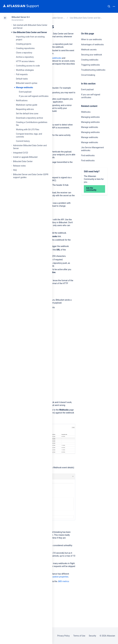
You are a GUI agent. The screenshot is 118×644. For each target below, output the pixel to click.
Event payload (25, 92)
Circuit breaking (88, 75)
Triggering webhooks (90, 65)
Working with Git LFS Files (28, 129)
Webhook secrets (89, 50)
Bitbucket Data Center (23, 161)
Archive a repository (25, 57)
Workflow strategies (25, 70)
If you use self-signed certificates (34, 96)
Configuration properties (57, 577)
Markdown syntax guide (27, 105)
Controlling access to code (28, 66)
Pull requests (22, 74)
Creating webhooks (90, 60)
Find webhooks (88, 155)
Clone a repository (24, 53)
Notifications (22, 100)
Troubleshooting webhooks (93, 70)
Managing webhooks (90, 117)
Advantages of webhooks (92, 45)
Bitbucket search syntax (27, 83)
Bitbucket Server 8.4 (21, 17)
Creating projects (24, 44)
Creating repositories (25, 48)
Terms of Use (79, 636)
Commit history (23, 141)
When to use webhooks (91, 39)
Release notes (19, 166)
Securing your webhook (92, 55)
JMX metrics (63, 581)
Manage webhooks (24, 87)
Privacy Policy (63, 636)
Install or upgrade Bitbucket (25, 157)
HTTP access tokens (25, 61)
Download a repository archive (29, 118)
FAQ (15, 170)
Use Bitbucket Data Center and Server (30, 32)
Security (92, 636)
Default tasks (22, 79)
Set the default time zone (27, 114)
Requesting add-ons (25, 109)
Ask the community (91, 189)
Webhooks (86, 112)
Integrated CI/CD (21, 153)
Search (109, 6)
